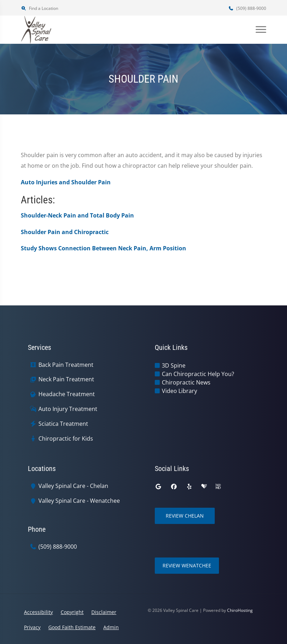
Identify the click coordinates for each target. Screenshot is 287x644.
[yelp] (189, 487)
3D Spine (174, 365)
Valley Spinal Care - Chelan (73, 486)
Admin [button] (111, 627)
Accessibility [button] (38, 612)
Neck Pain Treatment (66, 379)
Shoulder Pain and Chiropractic (65, 232)
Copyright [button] (72, 612)
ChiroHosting (240, 610)
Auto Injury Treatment (68, 409)
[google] (158, 487)
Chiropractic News (186, 382)
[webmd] (218, 487)
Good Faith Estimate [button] (72, 627)
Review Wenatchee (187, 565)
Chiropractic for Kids (66, 439)
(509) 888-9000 (247, 8)
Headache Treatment (67, 394)
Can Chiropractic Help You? (198, 374)
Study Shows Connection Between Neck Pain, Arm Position (103, 248)
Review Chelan (185, 516)
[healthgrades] (204, 487)
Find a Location (39, 8)
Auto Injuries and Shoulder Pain (66, 182)
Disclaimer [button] (104, 612)
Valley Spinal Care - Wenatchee (79, 501)
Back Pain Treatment (66, 365)
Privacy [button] (32, 627)
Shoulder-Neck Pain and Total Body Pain (77, 215)
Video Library (179, 391)
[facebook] (174, 487)
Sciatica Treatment (63, 424)
